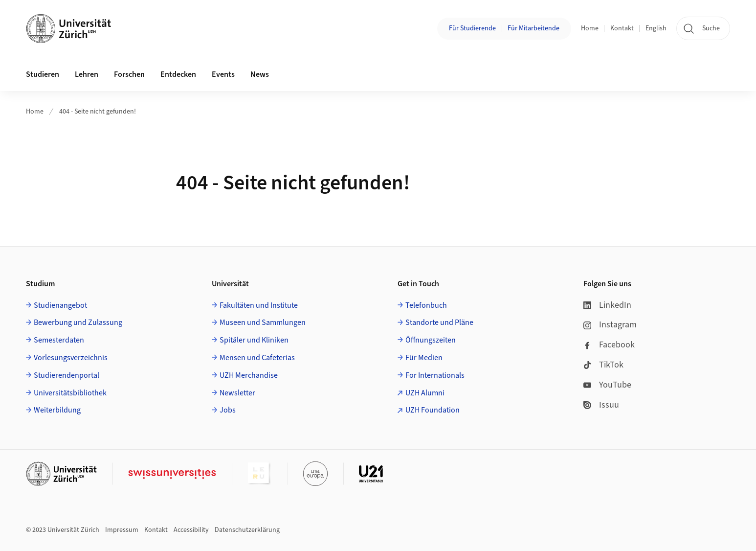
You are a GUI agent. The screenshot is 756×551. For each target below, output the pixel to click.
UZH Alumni (425, 393)
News (260, 74)
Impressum (122, 530)
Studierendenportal (67, 375)
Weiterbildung (57, 410)
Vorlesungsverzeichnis (71, 358)
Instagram (610, 325)
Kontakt (622, 28)
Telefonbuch (426, 305)
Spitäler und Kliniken (254, 340)
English (656, 28)
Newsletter (237, 393)
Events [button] (223, 74)
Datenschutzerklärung (247, 530)
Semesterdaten (59, 340)
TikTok (603, 365)
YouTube (607, 385)
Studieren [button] (43, 74)
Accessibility (191, 530)
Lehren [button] (87, 74)
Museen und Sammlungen (263, 322)
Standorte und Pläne (439, 322)
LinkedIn (607, 305)
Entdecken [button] (178, 74)
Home (590, 28)
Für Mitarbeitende (534, 28)
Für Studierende (472, 28)
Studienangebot (60, 305)
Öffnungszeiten (431, 340)
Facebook (609, 345)
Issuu (601, 405)
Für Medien (424, 358)
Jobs (228, 410)
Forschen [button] (129, 74)
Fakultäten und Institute (259, 305)
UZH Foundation (433, 410)
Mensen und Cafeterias (257, 358)
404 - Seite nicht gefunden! (98, 112)
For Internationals (435, 375)
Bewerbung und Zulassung (78, 322)
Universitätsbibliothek (70, 393)
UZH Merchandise (249, 375)
